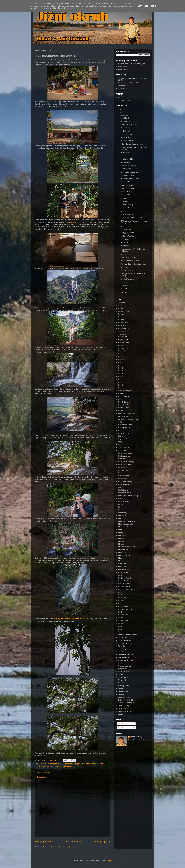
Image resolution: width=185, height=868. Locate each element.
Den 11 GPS (125, 121)
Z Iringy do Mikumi (127, 233)
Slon (120, 626)
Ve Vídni (123, 289)
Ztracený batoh (124, 708)
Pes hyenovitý (124, 581)
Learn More (143, 6)
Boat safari (122, 320)
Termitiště (122, 646)
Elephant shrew (69, 764)
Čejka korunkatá (124, 342)
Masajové (122, 535)
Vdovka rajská (124, 672)
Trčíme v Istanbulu (127, 286)
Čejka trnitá (123, 345)
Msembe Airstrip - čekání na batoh (133, 264)
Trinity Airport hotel (125, 649)
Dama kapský (123, 348)
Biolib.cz (121, 97)
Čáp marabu (123, 334)
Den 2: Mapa (125, 267)
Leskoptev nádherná (126, 501)
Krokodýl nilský (124, 476)
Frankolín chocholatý (126, 413)
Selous (121, 623)
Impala (121, 436)
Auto (120, 306)
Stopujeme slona (127, 156)
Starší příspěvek (102, 842)
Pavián (121, 575)
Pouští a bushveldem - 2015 (129, 83)
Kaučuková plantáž (125, 453)
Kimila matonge (124, 456)
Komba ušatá (123, 470)
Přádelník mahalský (126, 589)
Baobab (121, 308)
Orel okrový (123, 567)
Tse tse (121, 652)
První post (124, 292)
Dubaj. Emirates (124, 402)
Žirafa (120, 714)
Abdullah (122, 303)
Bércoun (121, 314)
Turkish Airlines (124, 657)
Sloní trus (122, 629)
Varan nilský (123, 669)
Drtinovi (121, 399)
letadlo (121, 504)
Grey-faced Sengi (75, 222)
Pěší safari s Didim (127, 159)
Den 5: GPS (125, 226)
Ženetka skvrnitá (124, 711)
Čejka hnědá (123, 340)
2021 (121, 109)
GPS (120, 422)
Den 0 (121, 354)
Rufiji (120, 612)
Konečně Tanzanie (127, 279)
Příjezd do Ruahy (127, 271)
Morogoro (122, 552)
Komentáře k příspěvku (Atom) (62, 847)
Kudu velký (122, 479)
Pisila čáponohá (124, 584)
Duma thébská (124, 405)
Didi (120, 388)
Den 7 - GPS (125, 195)
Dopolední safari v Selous (130, 179)
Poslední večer (126, 131)
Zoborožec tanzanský (126, 703)
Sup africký (122, 638)
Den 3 (121, 368)
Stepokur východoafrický (127, 635)
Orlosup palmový (125, 569)
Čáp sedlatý (123, 337)
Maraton (121, 530)
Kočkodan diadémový (126, 462)
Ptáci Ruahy (125, 239)
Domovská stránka (73, 842)
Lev (120, 507)
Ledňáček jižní (124, 490)
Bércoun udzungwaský (48, 764)
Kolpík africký (123, 467)
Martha (121, 532)
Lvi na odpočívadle (127, 175)
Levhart (121, 510)
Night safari (123, 564)
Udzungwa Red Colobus (80, 619)
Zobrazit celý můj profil (136, 740)
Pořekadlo (124, 201)
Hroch (121, 430)
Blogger (109, 861)
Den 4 (121, 371)
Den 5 (121, 374)
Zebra (121, 689)
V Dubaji (124, 282)
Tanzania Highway (125, 643)
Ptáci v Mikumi (126, 192)
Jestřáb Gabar (124, 447)
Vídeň (121, 674)
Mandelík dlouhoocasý (127, 521)
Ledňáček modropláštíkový (128, 496)
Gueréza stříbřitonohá (90, 764)
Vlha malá (122, 680)
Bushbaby (122, 325)
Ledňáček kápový (125, 493)
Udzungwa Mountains (67, 766)
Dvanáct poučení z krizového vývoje (132, 64)
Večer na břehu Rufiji (128, 166)
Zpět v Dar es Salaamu (129, 125)
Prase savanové (124, 586)
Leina (120, 498)
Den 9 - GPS (125, 162)
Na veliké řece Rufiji (128, 141)
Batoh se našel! (126, 229)
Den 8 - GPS (125, 182)
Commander (123, 331)
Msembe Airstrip (124, 555)
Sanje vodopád (52, 766)
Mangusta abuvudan (126, 524)
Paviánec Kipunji (124, 578)
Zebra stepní (123, 691)
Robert (43, 766)
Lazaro (121, 487)
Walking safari (124, 686)
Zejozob (121, 694)
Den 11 (121, 362)
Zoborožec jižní (124, 697)
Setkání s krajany (127, 205)
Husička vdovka (124, 433)
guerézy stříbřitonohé (62, 619)
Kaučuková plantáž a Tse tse (131, 218)
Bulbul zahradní (124, 323)
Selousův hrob (126, 169)
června (124, 115)
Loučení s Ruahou (127, 236)
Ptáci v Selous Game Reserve (131, 144)
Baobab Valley (124, 311)
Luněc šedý (123, 513)
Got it (153, 6)
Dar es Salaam (124, 351)
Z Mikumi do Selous (128, 188)
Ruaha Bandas (124, 606)
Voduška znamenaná (126, 683)
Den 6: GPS (125, 211)
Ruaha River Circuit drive (130, 261)
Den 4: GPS (125, 242)
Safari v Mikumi (126, 208)
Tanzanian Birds (124, 100)
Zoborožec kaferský (126, 700)
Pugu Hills (122, 598)
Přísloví (121, 595)
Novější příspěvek (44, 842)
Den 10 (121, 360)
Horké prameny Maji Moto (130, 172)
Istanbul (121, 445)
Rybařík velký (123, 615)
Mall (120, 518)
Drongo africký (124, 396)
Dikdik (121, 394)
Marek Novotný (136, 737)
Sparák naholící (124, 632)
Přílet (120, 592)
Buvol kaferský (124, 328)
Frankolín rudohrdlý (126, 416)
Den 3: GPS (125, 254)
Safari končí (125, 118)
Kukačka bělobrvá (125, 482)
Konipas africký (124, 473)
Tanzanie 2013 (124, 86)
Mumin (121, 558)
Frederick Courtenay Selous (129, 419)
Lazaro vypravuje (127, 214)
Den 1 (121, 357)
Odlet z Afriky (123, 69)
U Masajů (124, 198)
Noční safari (125, 246)
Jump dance (123, 450)
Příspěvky (122, 724)
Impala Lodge (123, 439)
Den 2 (121, 365)
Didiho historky (126, 153)
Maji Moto (122, 516)
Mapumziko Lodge (127, 185)
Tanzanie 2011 (124, 89)
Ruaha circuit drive (125, 609)
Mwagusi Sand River (128, 257)
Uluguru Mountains (125, 666)
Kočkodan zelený (125, 464)
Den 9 (121, 385)
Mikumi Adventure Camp (127, 547)
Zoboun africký (124, 706)
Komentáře (123, 727)
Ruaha (121, 604)
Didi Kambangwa (125, 391)
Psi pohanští (123, 67)
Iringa (120, 442)
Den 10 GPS (125, 138)
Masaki (121, 538)
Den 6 (60, 764)
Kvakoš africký (124, 484)
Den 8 (121, 382)
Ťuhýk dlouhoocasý (126, 654)
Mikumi (121, 544)
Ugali (120, 663)
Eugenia (78, 764)
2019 (121, 112)
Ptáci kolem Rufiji (127, 134)
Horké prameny (124, 428)
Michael (121, 541)
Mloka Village (123, 550)
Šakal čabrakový (124, 640)
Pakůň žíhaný (123, 572)
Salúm (121, 618)
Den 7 (121, 379)
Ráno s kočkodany (127, 128)
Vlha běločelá (123, 677)
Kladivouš (122, 459)
